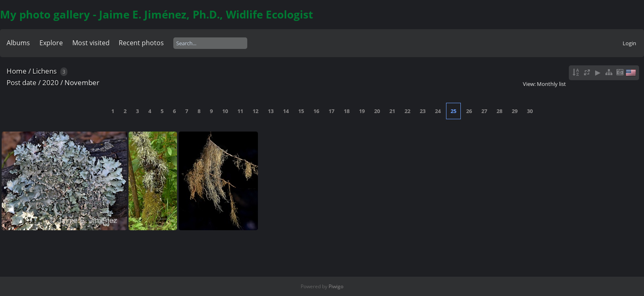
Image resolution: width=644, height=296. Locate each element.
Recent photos (141, 43)
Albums (18, 43)
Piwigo (336, 286)
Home (17, 71)
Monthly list (551, 84)
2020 (51, 82)
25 (453, 111)
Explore (51, 43)
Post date (22, 82)
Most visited (91, 43)
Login (629, 43)
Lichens (45, 71)
